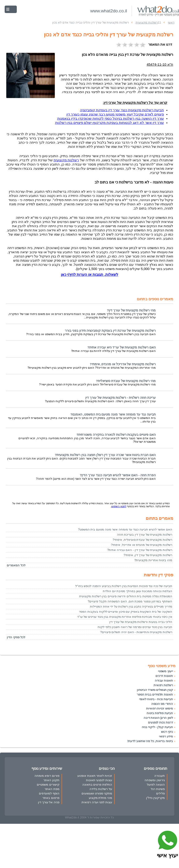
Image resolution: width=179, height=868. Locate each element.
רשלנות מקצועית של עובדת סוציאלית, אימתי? (143, 540)
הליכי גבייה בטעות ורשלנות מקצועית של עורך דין (141, 622)
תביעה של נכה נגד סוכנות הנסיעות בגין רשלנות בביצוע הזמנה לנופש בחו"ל (124, 586)
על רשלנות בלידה (101, 789)
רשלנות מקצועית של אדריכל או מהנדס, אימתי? (123, 364)
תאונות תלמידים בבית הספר (155, 694)
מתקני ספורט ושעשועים (97, 793)
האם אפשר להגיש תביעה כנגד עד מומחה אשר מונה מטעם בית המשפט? (125, 529)
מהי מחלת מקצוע (100, 798)
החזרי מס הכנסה (162, 704)
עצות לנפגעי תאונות (99, 780)
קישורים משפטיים (48, 785)
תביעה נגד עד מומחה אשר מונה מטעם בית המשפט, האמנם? (113, 414)
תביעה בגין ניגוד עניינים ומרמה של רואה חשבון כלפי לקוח (135, 627)
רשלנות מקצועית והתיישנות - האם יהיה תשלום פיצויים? (136, 632)
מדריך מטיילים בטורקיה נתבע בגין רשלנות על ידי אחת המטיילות (131, 606)
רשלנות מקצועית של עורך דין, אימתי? (148, 555)
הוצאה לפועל (156, 785)
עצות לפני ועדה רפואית (97, 802)
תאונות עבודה (164, 681)
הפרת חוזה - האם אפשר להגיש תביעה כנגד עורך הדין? (118, 475)
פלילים (160, 793)
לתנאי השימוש (119, 506)
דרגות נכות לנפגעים (160, 722)
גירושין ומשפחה (155, 780)
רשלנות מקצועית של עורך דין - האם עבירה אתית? (140, 550)
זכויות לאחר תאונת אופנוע (95, 776)
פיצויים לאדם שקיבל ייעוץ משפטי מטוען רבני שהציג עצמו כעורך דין (115, 114)
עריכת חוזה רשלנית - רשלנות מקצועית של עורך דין (120, 398)
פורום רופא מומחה (47, 776)
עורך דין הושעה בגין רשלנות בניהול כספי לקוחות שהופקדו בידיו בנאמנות (111, 118)
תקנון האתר (51, 780)
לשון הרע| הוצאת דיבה (158, 718)
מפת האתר (52, 789)
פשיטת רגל (158, 789)
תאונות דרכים (164, 676)
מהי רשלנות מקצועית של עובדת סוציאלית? (126, 381)
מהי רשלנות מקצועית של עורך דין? (131, 310)
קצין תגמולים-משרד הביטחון (155, 690)
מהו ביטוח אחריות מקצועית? (153, 560)
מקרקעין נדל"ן (155, 798)
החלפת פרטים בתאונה (97, 785)
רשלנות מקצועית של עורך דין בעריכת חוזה (145, 535)
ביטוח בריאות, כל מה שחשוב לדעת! (150, 741)
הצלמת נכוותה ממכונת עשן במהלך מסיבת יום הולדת (138, 591)
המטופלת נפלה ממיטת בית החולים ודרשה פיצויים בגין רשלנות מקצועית (126, 596)
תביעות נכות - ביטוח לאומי (156, 699)
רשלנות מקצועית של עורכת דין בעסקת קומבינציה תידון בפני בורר (110, 331)
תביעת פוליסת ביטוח (160, 713)
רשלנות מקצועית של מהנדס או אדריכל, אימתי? (142, 545)
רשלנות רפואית (163, 685)
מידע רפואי (166, 736)
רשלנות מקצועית (66, 160)
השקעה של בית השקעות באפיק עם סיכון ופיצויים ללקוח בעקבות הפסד (126, 612)
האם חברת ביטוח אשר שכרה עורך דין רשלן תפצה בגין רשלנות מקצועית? (105, 455)
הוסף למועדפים (49, 793)
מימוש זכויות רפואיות (160, 708)
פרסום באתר (51, 798)
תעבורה (160, 776)
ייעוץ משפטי (165, 671)
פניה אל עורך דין (49, 802)
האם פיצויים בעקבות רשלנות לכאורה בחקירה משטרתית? (116, 435)
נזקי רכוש (167, 732)
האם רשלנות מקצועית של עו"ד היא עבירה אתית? (122, 347)
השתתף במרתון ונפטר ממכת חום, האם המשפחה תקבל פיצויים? (130, 601)
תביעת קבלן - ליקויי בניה (157, 727)
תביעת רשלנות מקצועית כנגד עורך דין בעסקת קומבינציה (122, 110)
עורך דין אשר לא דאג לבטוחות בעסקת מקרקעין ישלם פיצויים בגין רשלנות (110, 123)
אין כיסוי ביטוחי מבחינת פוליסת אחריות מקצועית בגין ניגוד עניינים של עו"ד (125, 617)
